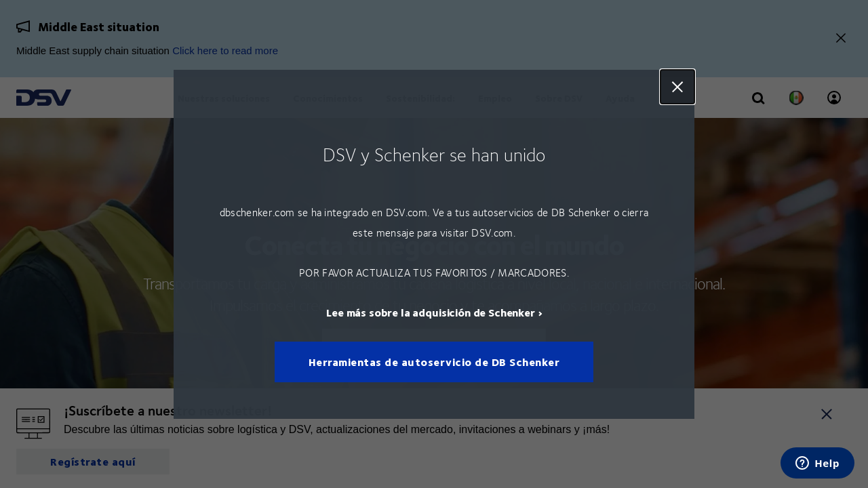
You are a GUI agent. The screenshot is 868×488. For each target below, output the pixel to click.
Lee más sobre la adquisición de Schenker (431, 311)
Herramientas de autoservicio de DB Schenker (434, 362)
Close (677, 87)
